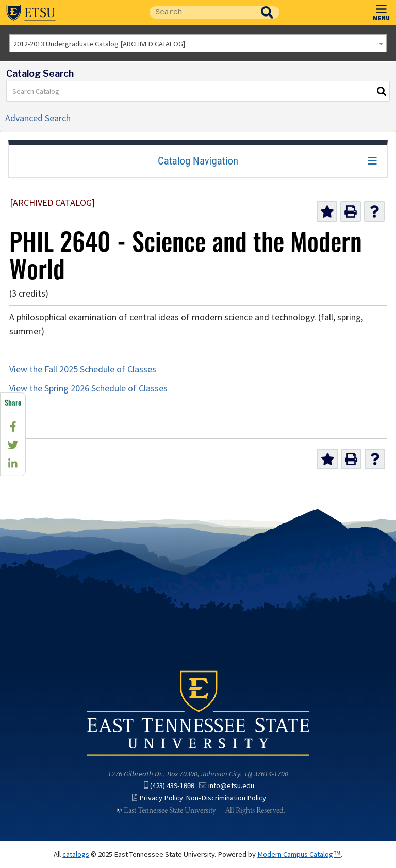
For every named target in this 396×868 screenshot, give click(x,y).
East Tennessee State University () (31, 12)
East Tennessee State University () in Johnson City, (198, 712)
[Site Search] (202, 12)
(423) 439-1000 (169, 785)
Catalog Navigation (198, 161)
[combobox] (198, 43)
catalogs (76, 854)
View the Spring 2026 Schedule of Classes (88, 388)
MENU (381, 11)
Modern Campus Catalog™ (299, 854)
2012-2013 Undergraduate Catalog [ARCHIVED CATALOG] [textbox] (99, 44)
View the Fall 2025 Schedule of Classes (83, 369)
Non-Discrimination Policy (226, 798)
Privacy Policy (158, 798)
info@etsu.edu (227, 785)
